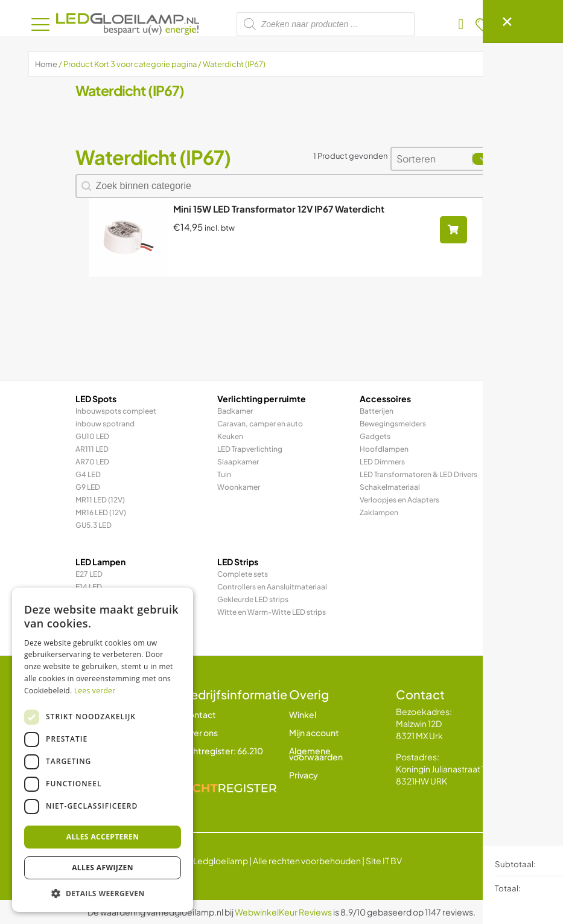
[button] (103, 894)
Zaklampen (379, 512)
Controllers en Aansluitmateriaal (272, 587)
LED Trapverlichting (250, 449)
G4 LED (88, 474)
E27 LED (89, 574)
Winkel (303, 714)
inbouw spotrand (105, 424)
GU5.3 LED (94, 525)
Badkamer (235, 411)
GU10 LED (92, 436)
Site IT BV (384, 861)
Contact (199, 714)
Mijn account (314, 733)
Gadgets (375, 436)
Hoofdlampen (384, 449)
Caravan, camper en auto (260, 424)
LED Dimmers (382, 462)
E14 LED (89, 587)
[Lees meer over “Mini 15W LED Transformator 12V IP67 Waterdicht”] (453, 230)
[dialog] (103, 750)
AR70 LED (92, 462)
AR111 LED (92, 449)
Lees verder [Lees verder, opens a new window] (95, 691)
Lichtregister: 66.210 (223, 751)
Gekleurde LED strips (253, 599)
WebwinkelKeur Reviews (283, 912)
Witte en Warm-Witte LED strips (272, 612)
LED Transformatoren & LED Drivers (418, 474)
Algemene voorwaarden (316, 754)
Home (46, 64)
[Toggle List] (483, 159)
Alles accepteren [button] (103, 837)
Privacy (304, 775)
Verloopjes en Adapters (399, 500)
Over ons (200, 733)
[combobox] (432, 159)
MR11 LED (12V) (100, 500)
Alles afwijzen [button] (103, 868)
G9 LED (88, 487)
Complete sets (243, 574)
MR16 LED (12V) (101, 512)
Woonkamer (239, 487)
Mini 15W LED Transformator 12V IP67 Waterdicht (279, 209)
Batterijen (377, 411)
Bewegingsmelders (393, 424)
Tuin (224, 474)
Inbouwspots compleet (116, 411)
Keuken (230, 436)
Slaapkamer (238, 462)
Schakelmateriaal (390, 487)
